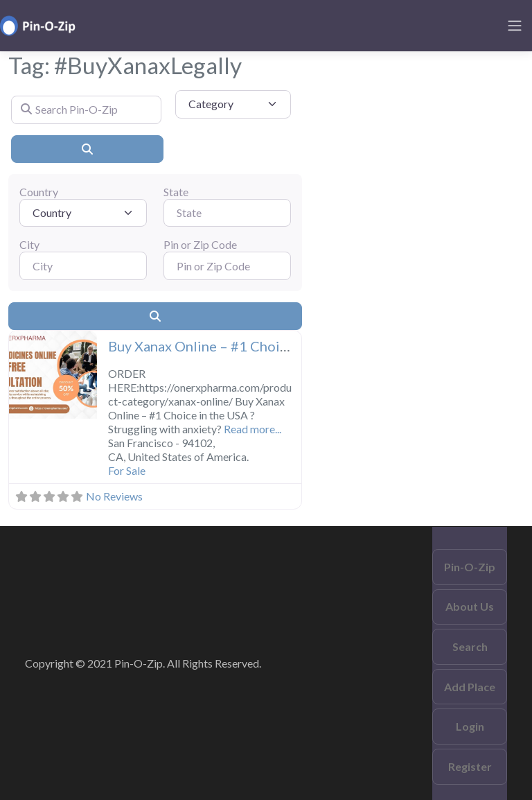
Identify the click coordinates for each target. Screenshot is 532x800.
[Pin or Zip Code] (227, 266)
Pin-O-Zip (470, 567)
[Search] (87, 149)
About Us (470, 606)
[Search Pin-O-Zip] (86, 110)
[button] (16, 376)
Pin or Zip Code (200, 244)
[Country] (83, 213)
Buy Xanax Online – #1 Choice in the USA (236, 346)
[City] (83, 266)
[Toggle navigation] (515, 26)
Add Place (470, 687)
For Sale (127, 470)
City (29, 244)
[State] (227, 213)
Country (39, 192)
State (176, 192)
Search (470, 646)
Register (470, 766)
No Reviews (114, 496)
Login (470, 726)
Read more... (252, 429)
